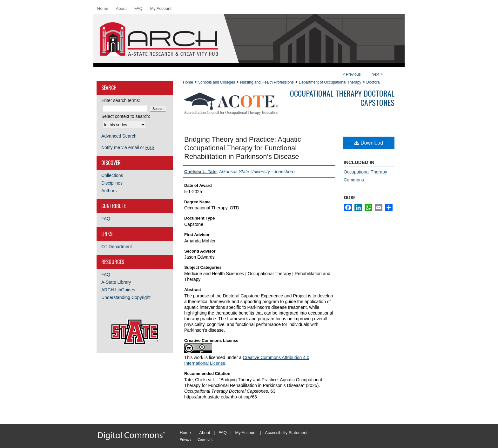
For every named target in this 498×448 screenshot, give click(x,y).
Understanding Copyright (126, 297)
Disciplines (112, 183)
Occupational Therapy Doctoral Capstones (342, 98)
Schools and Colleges (217, 82)
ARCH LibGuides (118, 290)
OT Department (117, 247)
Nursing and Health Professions (267, 82)
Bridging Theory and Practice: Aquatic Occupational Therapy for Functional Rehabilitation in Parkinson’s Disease (243, 148)
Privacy (185, 439)
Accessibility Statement (286, 433)
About (205, 433)
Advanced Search (119, 136)
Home (188, 82)
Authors (109, 191)
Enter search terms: (121, 100)
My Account (246, 433)
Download (369, 143)
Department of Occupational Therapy (330, 82)
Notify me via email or (128, 147)
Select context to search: (126, 116)
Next (376, 74)
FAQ (106, 219)
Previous (353, 74)
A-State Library (116, 282)
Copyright (205, 439)
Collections (112, 175)
